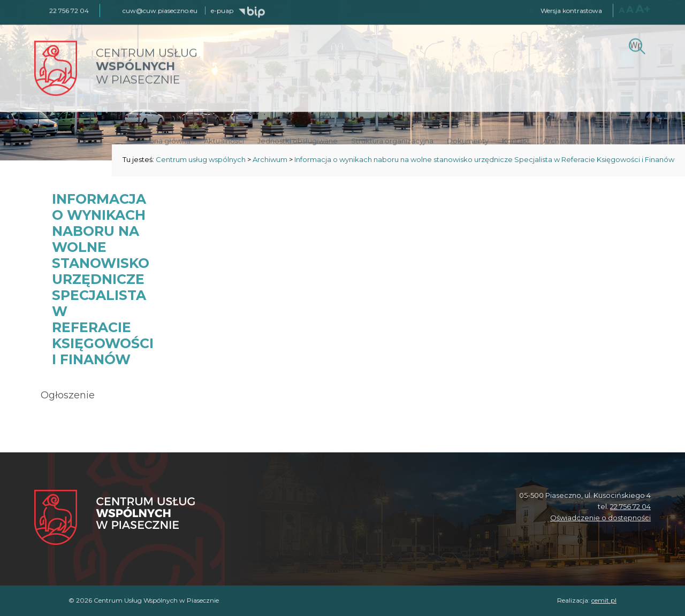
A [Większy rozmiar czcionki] (630, 9)
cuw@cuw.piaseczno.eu (160, 10)
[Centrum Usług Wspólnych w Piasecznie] (115, 518)
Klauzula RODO (618, 140)
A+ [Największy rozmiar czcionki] (643, 8)
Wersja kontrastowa (571, 10)
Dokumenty (468, 140)
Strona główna (165, 140)
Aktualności (224, 140)
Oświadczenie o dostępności (600, 518)
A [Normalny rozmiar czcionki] (622, 9)
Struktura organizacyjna (392, 140)
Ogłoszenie (68, 395)
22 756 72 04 (630, 506)
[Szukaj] (635, 44)
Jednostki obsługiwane (298, 140)
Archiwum (561, 140)
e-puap (222, 10)
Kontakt (516, 140)
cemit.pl (604, 600)
